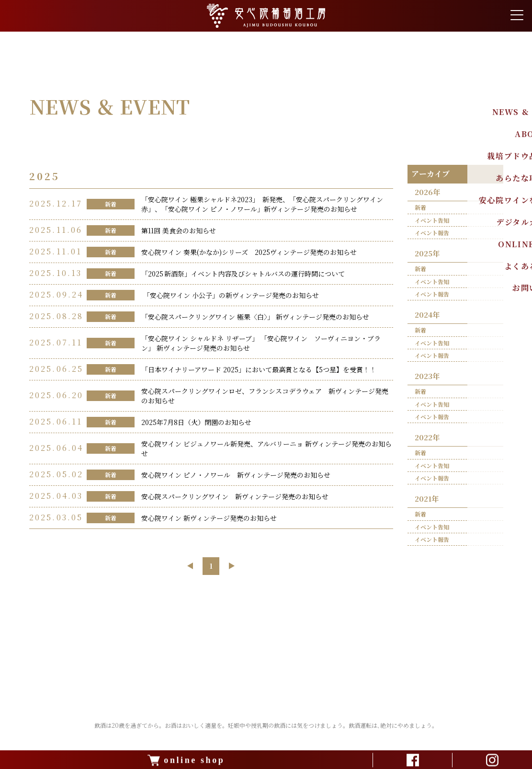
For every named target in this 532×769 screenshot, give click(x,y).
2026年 (429, 192)
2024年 (429, 317)
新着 (421, 209)
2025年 (429, 255)
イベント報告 (432, 234)
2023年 (428, 380)
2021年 (428, 504)
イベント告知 (432, 221)
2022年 (429, 442)
